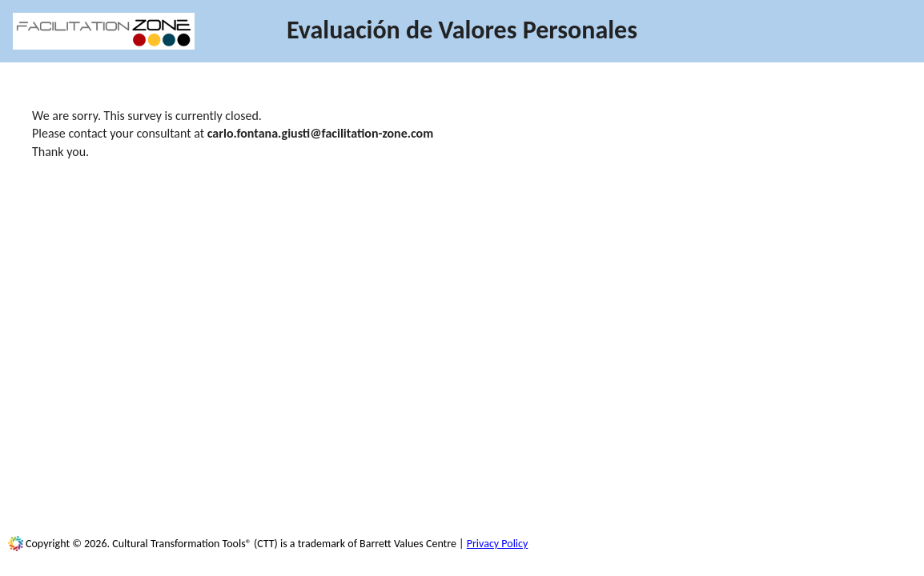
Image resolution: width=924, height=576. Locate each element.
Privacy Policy (498, 544)
